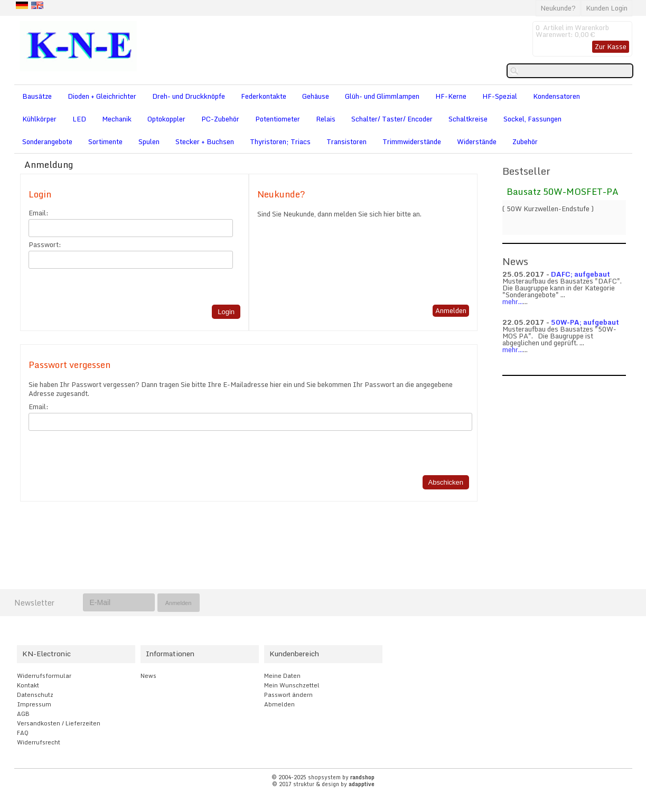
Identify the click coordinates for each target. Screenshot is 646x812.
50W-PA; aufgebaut (585, 322)
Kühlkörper (39, 119)
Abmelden (279, 704)
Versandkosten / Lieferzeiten (59, 723)
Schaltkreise (468, 119)
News (148, 676)
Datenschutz (35, 695)
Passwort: (45, 245)
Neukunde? (558, 8)
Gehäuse (316, 96)
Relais (326, 119)
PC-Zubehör (220, 119)
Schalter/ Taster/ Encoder (392, 119)
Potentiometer (278, 119)
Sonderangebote (47, 141)
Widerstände (477, 141)
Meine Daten (282, 676)
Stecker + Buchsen (205, 141)
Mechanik (117, 119)
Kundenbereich (294, 654)
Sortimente (105, 141)
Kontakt (28, 685)
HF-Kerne (451, 96)
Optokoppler (166, 119)
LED (79, 119)
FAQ (23, 733)
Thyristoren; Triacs (280, 141)
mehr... (513, 301)
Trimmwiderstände (412, 141)
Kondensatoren (556, 96)
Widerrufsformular (44, 676)
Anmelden (451, 310)
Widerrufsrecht (39, 742)
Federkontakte (264, 96)
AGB (23, 714)
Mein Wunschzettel (292, 685)
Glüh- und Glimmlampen (382, 96)
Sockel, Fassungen (532, 119)
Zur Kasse (611, 46)
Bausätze (37, 96)
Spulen (149, 141)
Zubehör (525, 141)
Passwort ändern (288, 695)
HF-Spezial (500, 96)
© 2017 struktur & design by (323, 784)
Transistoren (347, 141)
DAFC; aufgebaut (581, 274)
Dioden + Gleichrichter (102, 96)
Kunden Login (607, 8)
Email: (39, 213)
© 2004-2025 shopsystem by (323, 777)
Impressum (34, 704)
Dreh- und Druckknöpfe (189, 96)
